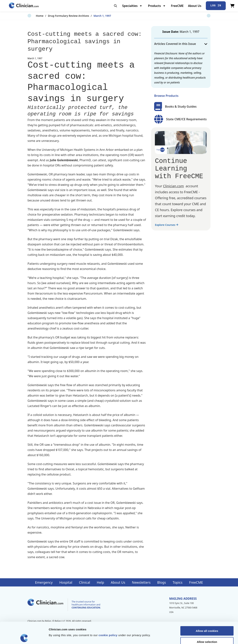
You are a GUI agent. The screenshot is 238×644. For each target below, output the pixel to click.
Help (100, 582)
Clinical (85, 582)
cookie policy (108, 614)
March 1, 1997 (94, 16)
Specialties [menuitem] (130, 6)
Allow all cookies (207, 609)
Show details (195, 637)
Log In (216, 6)
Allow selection (207, 620)
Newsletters (141, 582)
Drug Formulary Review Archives (60, 16)
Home (31, 16)
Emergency (44, 582)
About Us (195, 6)
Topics (177, 582)
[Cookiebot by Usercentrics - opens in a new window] (24, 637)
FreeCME (177, 6)
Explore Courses (167, 225)
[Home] (24, 6)
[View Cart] (232, 6)
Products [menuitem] (154, 6)
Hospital (66, 582)
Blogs (162, 582)
